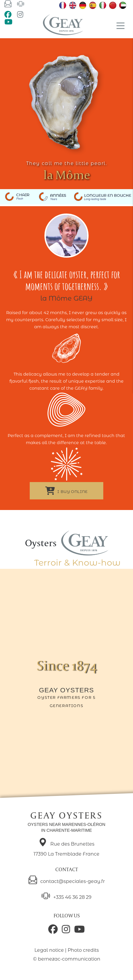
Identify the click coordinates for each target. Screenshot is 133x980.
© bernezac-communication (67, 959)
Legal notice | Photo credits (67, 950)
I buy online (66, 491)
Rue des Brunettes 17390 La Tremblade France (66, 848)
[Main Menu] (120, 26)
